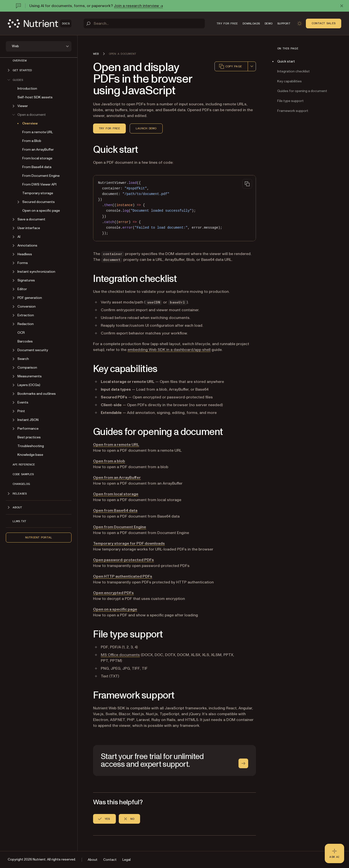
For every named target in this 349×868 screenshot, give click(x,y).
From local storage (37, 158)
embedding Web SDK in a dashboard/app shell (169, 350)
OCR (21, 333)
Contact (110, 860)
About (93, 860)
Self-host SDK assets (35, 97)
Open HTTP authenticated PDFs (123, 576)
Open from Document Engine (120, 527)
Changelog (21, 484)
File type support (290, 101)
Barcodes (25, 341)
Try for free (109, 128)
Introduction (27, 89)
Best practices (29, 437)
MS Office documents (120, 655)
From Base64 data (37, 167)
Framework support (293, 111)
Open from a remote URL (116, 445)
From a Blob (32, 141)
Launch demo (146, 128)
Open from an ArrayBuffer (117, 478)
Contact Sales (324, 23)
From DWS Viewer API (39, 184)
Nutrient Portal (39, 537)
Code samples (23, 474)
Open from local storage (116, 494)
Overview (20, 61)
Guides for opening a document (302, 91)
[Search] (144, 23)
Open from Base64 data (115, 511)
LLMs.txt (19, 521)
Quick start (286, 61)
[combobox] (252, 66)
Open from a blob (109, 461)
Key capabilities (290, 81)
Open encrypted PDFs (113, 593)
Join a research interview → (138, 6)
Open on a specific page (41, 211)
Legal (127, 860)
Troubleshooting (31, 446)
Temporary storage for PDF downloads (129, 543)
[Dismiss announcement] (342, 6)
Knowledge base (30, 455)
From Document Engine (41, 176)
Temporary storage (38, 193)
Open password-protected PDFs (123, 560)
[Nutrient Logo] (40, 23)
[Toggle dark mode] (300, 23)
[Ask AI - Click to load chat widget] (334, 853)
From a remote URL (38, 132)
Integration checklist (293, 71)
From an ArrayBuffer (38, 150)
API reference (24, 465)
